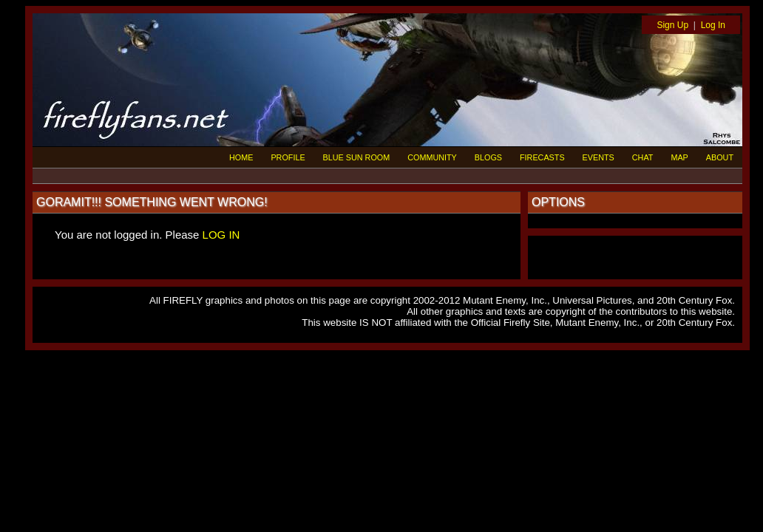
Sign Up (672, 25)
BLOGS (488, 157)
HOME (241, 157)
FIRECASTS (542, 157)
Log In (713, 25)
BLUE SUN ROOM (357, 157)
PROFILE (288, 157)
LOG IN (221, 235)
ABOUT (720, 157)
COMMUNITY (432, 157)
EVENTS (598, 157)
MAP (679, 157)
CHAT (643, 157)
